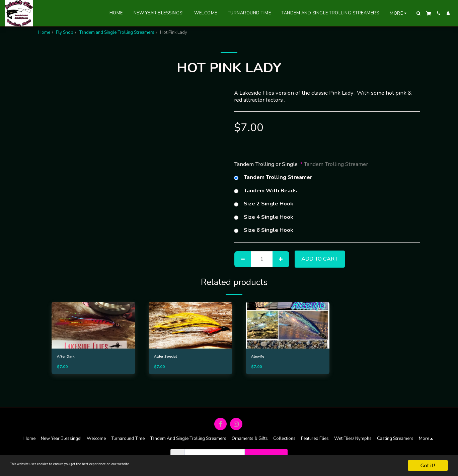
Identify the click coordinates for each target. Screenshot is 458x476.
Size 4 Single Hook (264, 217)
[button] (419, 13)
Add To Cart (320, 259)
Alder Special (169, 357)
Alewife (260, 357)
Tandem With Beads (265, 191)
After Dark (68, 357)
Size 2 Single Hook (264, 204)
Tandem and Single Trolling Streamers (117, 32)
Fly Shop (65, 32)
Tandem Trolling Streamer (273, 177)
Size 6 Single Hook (264, 230)
